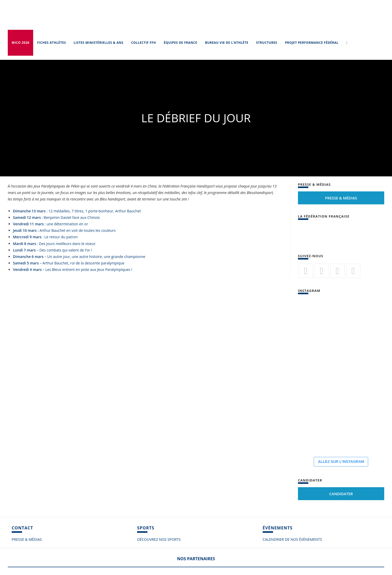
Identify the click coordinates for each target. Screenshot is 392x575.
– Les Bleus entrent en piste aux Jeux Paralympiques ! (73, 269)
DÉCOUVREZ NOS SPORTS (159, 539)
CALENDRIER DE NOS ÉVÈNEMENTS (292, 539)
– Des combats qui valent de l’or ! (52, 250)
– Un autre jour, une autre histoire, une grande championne (79, 257)
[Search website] (347, 43)
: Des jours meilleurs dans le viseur (54, 244)
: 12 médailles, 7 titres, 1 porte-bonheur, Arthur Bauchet (77, 211)
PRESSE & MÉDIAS (27, 539)
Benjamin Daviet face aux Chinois (56, 217)
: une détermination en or (51, 224)
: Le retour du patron (45, 237)
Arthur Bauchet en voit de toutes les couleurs (64, 230)
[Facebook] (322, 271)
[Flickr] (337, 271)
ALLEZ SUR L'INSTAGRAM (341, 462)
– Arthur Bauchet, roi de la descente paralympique (69, 263)
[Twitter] (306, 271)
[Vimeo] (353, 271)
